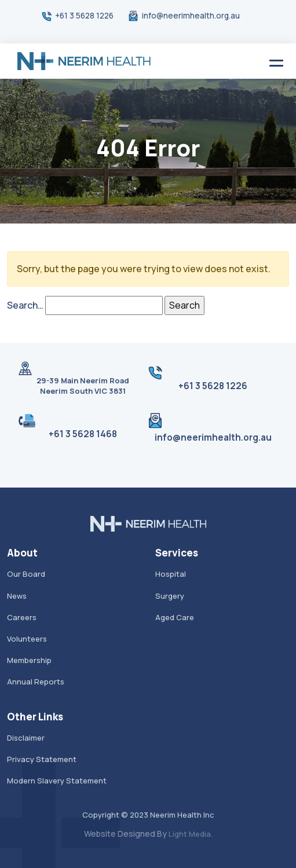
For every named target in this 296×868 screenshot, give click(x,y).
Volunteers (27, 639)
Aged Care (175, 617)
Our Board (26, 574)
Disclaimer (26, 738)
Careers (22, 617)
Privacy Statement (42, 759)
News (17, 596)
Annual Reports (36, 682)
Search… (25, 305)
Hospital (171, 574)
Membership (29, 660)
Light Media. (191, 834)
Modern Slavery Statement (57, 781)
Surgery (170, 596)
